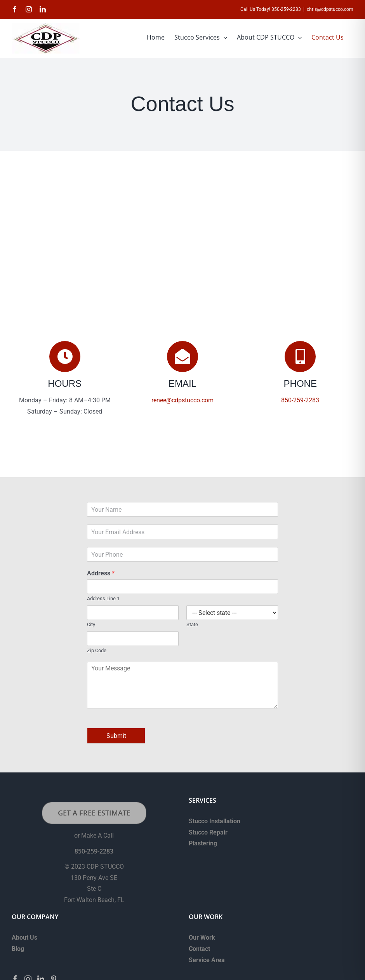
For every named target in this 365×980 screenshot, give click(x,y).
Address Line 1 (103, 598)
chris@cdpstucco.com (330, 9)
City (91, 624)
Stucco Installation (215, 821)
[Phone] (182, 554)
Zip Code (97, 650)
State (192, 624)
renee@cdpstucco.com (182, 400)
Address (101, 573)
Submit (116, 736)
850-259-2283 (300, 400)
